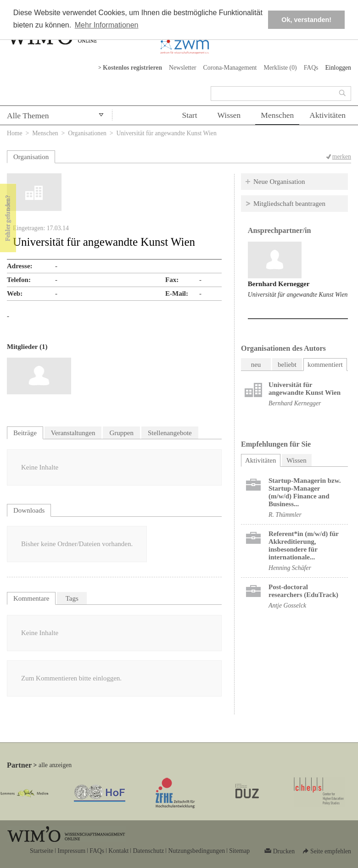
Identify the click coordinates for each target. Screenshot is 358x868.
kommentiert (325, 365)
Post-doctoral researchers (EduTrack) (303, 591)
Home (15, 133)
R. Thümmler (285, 515)
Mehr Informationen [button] (107, 25)
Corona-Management (230, 68)
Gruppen (121, 433)
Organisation (31, 157)
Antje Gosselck (287, 605)
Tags (72, 598)
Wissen (229, 115)
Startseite (42, 851)
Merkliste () (280, 68)
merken (342, 157)
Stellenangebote (170, 433)
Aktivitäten (327, 115)
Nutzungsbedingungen (196, 851)
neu (256, 365)
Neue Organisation (279, 182)
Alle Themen (28, 116)
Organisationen (87, 133)
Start (189, 115)
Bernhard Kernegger (279, 284)
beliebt (287, 365)
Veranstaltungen (73, 433)
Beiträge (25, 433)
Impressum (71, 851)
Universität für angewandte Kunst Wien (298, 295)
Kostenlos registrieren (132, 68)
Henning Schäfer (290, 568)
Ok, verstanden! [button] (306, 20)
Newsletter (183, 68)
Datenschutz (148, 851)
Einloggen (338, 68)
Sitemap (239, 851)
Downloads (29, 510)
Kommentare (31, 598)
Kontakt (118, 851)
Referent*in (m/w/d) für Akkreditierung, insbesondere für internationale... (304, 545)
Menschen (277, 115)
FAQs (311, 68)
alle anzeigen (55, 765)
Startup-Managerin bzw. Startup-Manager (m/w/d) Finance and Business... (305, 492)
